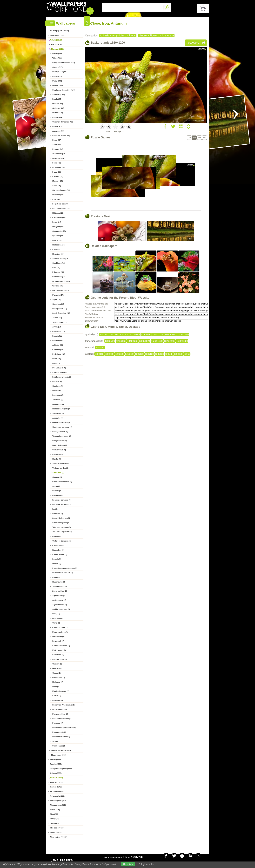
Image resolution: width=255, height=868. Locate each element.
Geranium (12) (58, 304)
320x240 (109, 354)
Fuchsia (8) (57, 381)
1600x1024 (144, 341)
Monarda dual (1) (60, 709)
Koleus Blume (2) (60, 555)
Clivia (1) (56, 623)
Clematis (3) (57, 495)
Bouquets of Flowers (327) (64, 63)
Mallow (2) (57, 564)
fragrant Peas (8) (59, 372)
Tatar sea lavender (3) (61, 527)
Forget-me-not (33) (60, 204)
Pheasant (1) (58, 723)
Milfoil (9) (56, 363)
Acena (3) (56, 486)
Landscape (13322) (58, 35)
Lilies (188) (57, 76)
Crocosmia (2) (58, 545)
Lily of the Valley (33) (61, 208)
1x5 (189, 138)
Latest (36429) (56, 832)
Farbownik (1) (58, 655)
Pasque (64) (57, 117)
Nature (143, 36)
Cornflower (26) (59, 217)
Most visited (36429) (59, 837)
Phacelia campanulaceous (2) (65, 568)
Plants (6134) (57, 44)
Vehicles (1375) (57, 782)
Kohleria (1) (57, 696)
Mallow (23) (57, 240)
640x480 (104, 334)
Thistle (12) (57, 318)
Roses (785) (57, 54)
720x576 (114, 334)
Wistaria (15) (58, 286)
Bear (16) (56, 268)
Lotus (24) (57, 222)
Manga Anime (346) (58, 805)
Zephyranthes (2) (60, 591)
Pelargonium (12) (60, 309)
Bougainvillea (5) (60, 441)
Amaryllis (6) (58, 418)
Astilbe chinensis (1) (61, 609)
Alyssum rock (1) (60, 605)
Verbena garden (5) (60, 468)
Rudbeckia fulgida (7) (61, 409)
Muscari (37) (58, 181)
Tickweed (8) (58, 400)
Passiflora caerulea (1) (62, 719)
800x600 (124, 334)
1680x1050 (157, 341)
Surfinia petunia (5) (60, 463)
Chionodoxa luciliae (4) (62, 482)
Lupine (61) (57, 126)
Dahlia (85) (57, 99)
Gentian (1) (57, 664)
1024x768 (135, 334)
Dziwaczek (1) (58, 641)
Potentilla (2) (58, 577)
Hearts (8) (57, 391)
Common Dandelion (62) (63, 122)
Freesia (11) (57, 336)
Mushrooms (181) (59, 755)
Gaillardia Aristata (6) (61, 422)
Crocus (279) (58, 67)
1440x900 (133, 341)
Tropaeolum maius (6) (62, 436)
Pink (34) (56, 199)
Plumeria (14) (58, 295)
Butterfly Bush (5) (60, 445)
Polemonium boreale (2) (63, 573)
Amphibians (119, 36)
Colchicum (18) (59, 263)
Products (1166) (57, 791)
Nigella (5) (57, 459)
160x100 (139, 354)
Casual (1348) (56, 787)
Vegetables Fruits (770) (61, 750)
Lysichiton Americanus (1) (64, 705)
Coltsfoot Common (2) (62, 541)
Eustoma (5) (57, 454)
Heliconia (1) (58, 682)
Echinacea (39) (59, 167)
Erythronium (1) (59, 650)
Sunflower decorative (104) (64, 90)
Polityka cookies (147, 864)
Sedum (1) (57, 741)
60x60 (187, 354)
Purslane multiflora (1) (62, 737)
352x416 (99, 354)
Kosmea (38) (58, 176)
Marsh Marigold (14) (61, 290)
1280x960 (146, 334)
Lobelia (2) (57, 559)
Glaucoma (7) (58, 404)
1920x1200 (182, 341)
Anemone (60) (58, 131)
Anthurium (168, 36)
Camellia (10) (58, 350)
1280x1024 (158, 334)
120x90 (169, 354)
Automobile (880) (57, 796)
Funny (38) (55, 819)
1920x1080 (170, 341)
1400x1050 (171, 334)
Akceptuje (128, 864)
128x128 (159, 354)
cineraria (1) (57, 618)
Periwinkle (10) (59, 354)
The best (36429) (57, 828)
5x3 (199, 138)
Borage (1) (57, 614)
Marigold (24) (58, 227)
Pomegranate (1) (59, 732)
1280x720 (110, 341)
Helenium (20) (58, 254)
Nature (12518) (56, 40)
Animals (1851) (56, 778)
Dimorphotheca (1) (60, 632)
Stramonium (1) (59, 746)
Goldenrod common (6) (62, 427)
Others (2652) (56, 773)
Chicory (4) (57, 477)
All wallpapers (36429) (59, 31)
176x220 (129, 354)
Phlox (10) (57, 359)
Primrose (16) (58, 272)
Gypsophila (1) (59, 678)
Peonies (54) (58, 149)
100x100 (178, 354)
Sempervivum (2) (60, 586)
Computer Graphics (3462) (61, 769)
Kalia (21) (56, 249)
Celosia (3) (57, 491)
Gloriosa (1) (57, 668)
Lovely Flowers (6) (60, 432)
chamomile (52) (59, 154)
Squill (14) (57, 299)
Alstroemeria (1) (59, 600)
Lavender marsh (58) (61, 136)
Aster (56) (57, 145)
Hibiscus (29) (58, 213)
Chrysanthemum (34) (61, 190)
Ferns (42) (57, 163)
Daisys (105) (58, 85)
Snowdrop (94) (59, 95)
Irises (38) (57, 172)
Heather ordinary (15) (61, 281)
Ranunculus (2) (59, 582)
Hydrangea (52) (59, 158)
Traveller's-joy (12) (60, 322)
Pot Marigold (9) (59, 368)
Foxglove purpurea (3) (62, 504)
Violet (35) (57, 186)
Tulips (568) (57, 58)
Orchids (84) (58, 104)
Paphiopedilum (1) (60, 714)
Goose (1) (57, 673)
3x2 (194, 138)
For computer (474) (58, 800)
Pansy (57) (57, 140)
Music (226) (55, 810)
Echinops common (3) (62, 500)
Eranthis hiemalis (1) (61, 646)
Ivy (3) (55, 509)
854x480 (100, 347)
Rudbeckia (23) (59, 245)
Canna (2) (56, 536)
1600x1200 (183, 334)
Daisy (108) (57, 81)
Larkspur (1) (58, 700)
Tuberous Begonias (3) (62, 532)
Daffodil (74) (58, 113)
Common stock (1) (60, 627)
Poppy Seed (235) (60, 72)
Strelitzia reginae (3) (61, 523)
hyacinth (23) (58, 236)
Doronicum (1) (58, 637)
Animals (104, 36)
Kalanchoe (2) (58, 550)
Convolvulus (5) (59, 450)
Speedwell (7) (58, 413)
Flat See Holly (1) (60, 659)
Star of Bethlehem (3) (61, 518)
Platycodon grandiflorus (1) (64, 728)
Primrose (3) (58, 514)
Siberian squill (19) (60, 258)
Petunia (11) (57, 340)
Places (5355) (56, 759)
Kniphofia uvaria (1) (61, 691)
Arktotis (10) (58, 345)
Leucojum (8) (58, 395)
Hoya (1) (56, 687)
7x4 (205, 138)
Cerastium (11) (59, 331)
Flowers (154, 36)
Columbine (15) (59, 277)
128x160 (149, 354)
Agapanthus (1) (59, 596)
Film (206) (54, 814)
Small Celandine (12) (61, 313)
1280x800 (121, 341)
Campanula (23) (59, 231)
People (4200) (56, 764)
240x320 (119, 354)
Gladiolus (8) (58, 386)
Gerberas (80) (58, 108)
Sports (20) (55, 823)
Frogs (132, 36)
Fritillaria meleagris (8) (62, 377)
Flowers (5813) (57, 49)
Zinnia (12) (57, 327)
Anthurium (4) (58, 473)
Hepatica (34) (58, 195)
